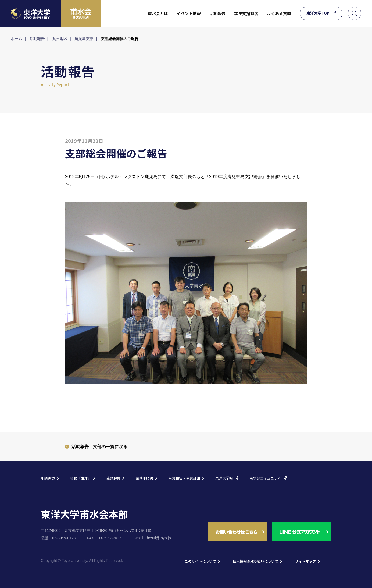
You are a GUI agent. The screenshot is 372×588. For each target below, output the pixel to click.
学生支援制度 (246, 13)
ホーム (16, 39)
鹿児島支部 (84, 39)
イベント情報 (189, 13)
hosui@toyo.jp (159, 538)
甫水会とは (158, 13)
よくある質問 (279, 13)
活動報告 (217, 13)
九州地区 (60, 39)
